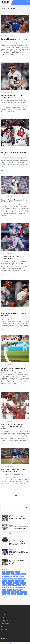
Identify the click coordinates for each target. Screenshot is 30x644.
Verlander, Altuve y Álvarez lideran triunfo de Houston (13, 369)
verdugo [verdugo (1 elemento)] (14, 594)
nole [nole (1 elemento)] (23, 588)
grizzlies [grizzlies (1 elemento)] (5, 581)
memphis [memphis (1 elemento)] (18, 585)
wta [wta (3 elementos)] (26, 594)
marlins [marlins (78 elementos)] (4, 585)
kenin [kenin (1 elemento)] (22, 581)
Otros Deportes (5, 624)
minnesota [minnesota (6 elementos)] (11, 588)
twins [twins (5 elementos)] (4, 594)
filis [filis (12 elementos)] (19, 579)
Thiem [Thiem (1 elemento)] (17, 592)
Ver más (15, 495)
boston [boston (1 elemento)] (18, 574)
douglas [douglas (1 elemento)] (21, 576)
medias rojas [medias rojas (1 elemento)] (11, 585)
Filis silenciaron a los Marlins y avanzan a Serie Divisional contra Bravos (13, 427)
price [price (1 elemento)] (15, 590)
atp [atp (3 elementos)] (13, 572)
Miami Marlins (5, 612)
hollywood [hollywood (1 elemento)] (11, 581)
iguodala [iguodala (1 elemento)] (17, 581)
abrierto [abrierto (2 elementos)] (8, 572)
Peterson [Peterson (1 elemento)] (10, 590)
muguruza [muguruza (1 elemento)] (18, 588)
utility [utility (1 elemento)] (8, 594)
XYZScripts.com (22, 643)
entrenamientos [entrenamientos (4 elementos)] (6, 579)
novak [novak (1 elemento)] (4, 590)
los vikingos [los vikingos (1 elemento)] (16, 583)
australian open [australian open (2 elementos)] (6, 574)
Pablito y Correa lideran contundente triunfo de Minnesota (14, 201)
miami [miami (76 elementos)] (24, 585)
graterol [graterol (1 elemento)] (24, 579)
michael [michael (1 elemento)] (5, 588)
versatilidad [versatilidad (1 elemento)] (20, 594)
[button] (27, 507)
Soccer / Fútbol (5, 621)
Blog (2, 627)
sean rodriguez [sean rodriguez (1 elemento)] (6, 592)
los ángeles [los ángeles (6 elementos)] (23, 583)
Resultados (4, 629)
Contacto (4, 632)
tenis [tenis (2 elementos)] (13, 592)
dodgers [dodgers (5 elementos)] (16, 576)
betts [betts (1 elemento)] (13, 574)
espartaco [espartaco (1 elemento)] (14, 579)
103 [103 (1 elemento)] (4, 572)
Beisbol (3, 618)
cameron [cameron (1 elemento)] (23, 574)
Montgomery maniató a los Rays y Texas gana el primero (13, 470)
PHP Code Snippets (9, 643)
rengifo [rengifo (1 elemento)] (19, 590)
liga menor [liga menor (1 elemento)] (9, 583)
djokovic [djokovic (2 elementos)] (10, 576)
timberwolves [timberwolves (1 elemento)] (24, 592)
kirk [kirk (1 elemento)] (4, 583)
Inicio (2, 609)
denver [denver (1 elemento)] (4, 576)
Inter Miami (4, 615)
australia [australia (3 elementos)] (17, 572)
